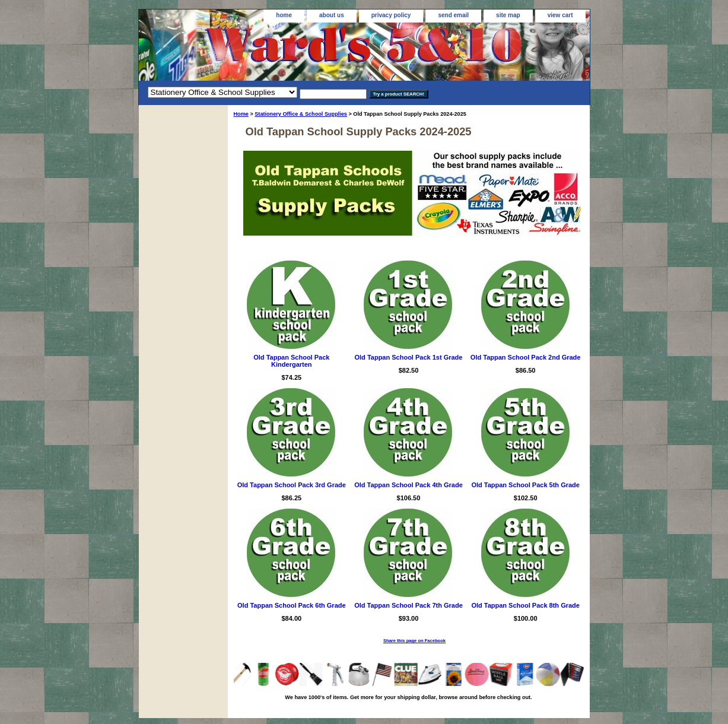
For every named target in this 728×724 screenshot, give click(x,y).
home (284, 15)
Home (241, 114)
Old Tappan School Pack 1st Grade (409, 357)
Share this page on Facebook (414, 641)
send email (453, 15)
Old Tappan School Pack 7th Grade (408, 605)
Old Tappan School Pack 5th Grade (525, 485)
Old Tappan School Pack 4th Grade (408, 485)
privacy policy (391, 15)
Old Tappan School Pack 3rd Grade (292, 485)
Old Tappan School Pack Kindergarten (291, 361)
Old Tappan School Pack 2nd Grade (526, 357)
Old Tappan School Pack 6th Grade (292, 605)
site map (508, 15)
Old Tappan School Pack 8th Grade (525, 605)
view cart (560, 15)
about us (332, 15)
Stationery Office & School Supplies (301, 114)
